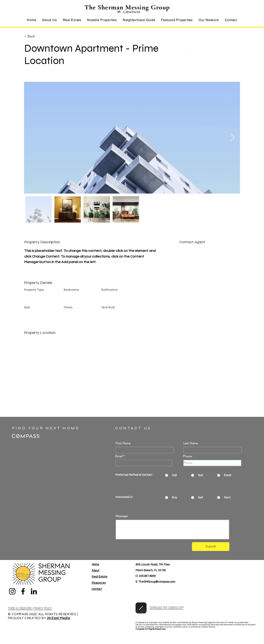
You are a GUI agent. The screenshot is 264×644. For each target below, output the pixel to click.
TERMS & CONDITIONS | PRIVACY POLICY (30, 608)
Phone (188, 456)
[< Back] (40, 36)
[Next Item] (232, 138)
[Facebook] (23, 591)
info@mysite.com (192, 261)
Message (122, 516)
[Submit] (211, 547)
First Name (123, 443)
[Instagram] (12, 591)
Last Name (191, 443)
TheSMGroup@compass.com (157, 582)
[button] (72, 20)
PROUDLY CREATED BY (27, 618)
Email (119, 456)
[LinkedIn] (34, 591)
